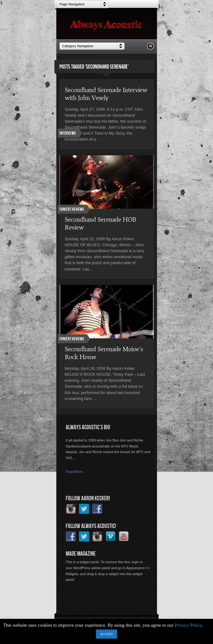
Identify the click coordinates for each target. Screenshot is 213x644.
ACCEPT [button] (106, 634)
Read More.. (75, 472)
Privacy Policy (188, 625)
